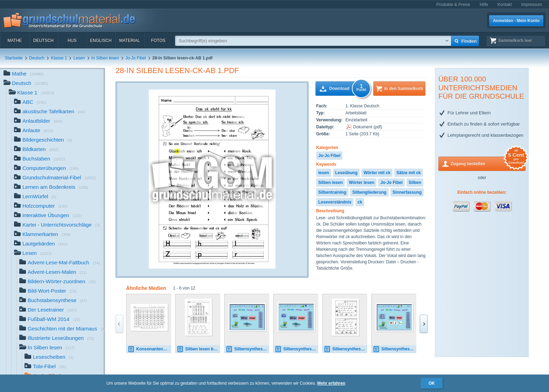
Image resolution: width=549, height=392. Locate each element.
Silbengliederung (369, 192)
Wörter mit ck (377, 173)
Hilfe (484, 5)
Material (129, 41)
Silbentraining (332, 192)
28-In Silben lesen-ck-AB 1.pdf (177, 70)
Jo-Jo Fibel (136, 58)
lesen (324, 173)
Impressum (532, 5)
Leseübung (346, 173)
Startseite (14, 58)
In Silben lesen (105, 58)
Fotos (158, 41)
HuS (72, 41)
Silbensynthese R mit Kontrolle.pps (395, 349)
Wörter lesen (362, 183)
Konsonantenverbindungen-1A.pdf (150, 349)
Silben (415, 183)
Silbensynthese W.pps (297, 349)
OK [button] (432, 383)
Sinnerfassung (407, 192)
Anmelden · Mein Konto (516, 21)
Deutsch (43, 41)
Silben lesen (331, 183)
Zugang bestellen (488, 163)
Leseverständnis (335, 202)
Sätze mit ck (408, 173)
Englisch (101, 41)
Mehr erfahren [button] (331, 383)
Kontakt (505, 5)
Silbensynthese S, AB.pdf (346, 349)
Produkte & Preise (453, 5)
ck (360, 202)
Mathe (15, 41)
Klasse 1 (59, 58)
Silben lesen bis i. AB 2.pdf (199, 349)
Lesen (79, 58)
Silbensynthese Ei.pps (248, 349)
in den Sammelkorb (404, 88)
